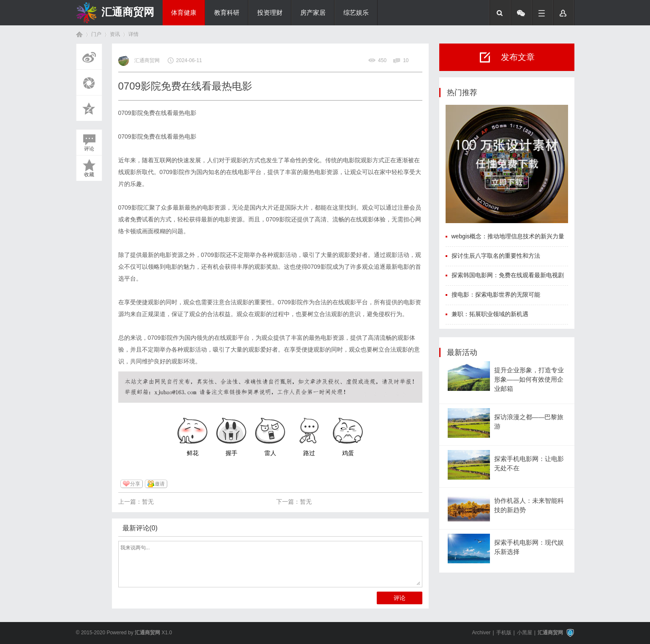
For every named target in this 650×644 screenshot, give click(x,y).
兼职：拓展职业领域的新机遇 (490, 314)
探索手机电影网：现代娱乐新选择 (529, 547)
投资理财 (270, 13)
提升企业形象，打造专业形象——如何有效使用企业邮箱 (529, 380)
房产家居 (313, 13)
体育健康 (184, 13)
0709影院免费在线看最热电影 (157, 113)
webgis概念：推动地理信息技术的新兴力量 (508, 236)
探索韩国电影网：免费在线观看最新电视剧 (508, 275)
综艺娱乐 (356, 13)
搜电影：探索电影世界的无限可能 (496, 295)
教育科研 (227, 13)
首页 (79, 34)
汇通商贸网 (128, 12)
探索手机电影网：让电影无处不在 (529, 464)
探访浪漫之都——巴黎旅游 (529, 422)
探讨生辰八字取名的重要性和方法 (496, 256)
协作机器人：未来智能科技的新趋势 (529, 505)
